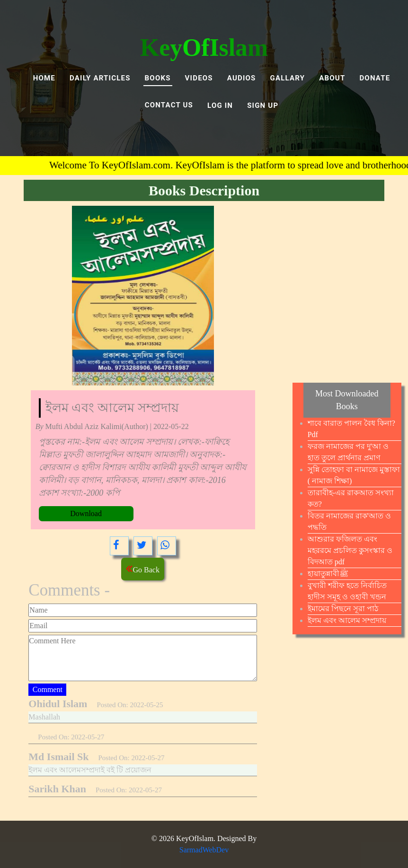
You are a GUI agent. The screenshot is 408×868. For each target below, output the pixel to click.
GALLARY (288, 78)
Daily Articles (100, 78)
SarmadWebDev (204, 850)
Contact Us (169, 105)
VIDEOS (199, 78)
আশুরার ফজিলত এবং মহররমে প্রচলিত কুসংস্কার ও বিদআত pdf (350, 550)
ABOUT (332, 78)
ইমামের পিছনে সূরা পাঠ (343, 609)
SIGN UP (263, 105)
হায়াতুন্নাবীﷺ (328, 574)
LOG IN (220, 105)
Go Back (142, 568)
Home (44, 78)
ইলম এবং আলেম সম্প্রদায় (347, 620)
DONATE (375, 78)
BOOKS (158, 78)
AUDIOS (242, 78)
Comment (48, 689)
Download (86, 513)
